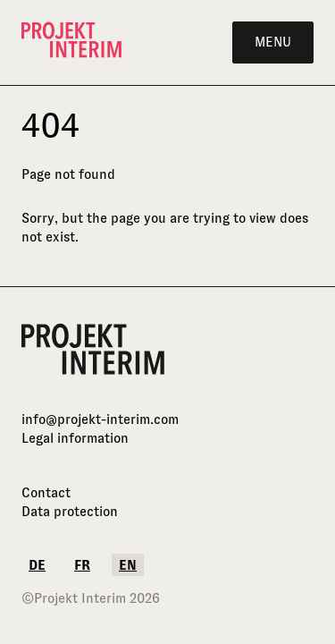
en (128, 565)
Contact (46, 492)
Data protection (70, 511)
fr (82, 565)
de (37, 565)
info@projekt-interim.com (100, 419)
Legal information (75, 438)
